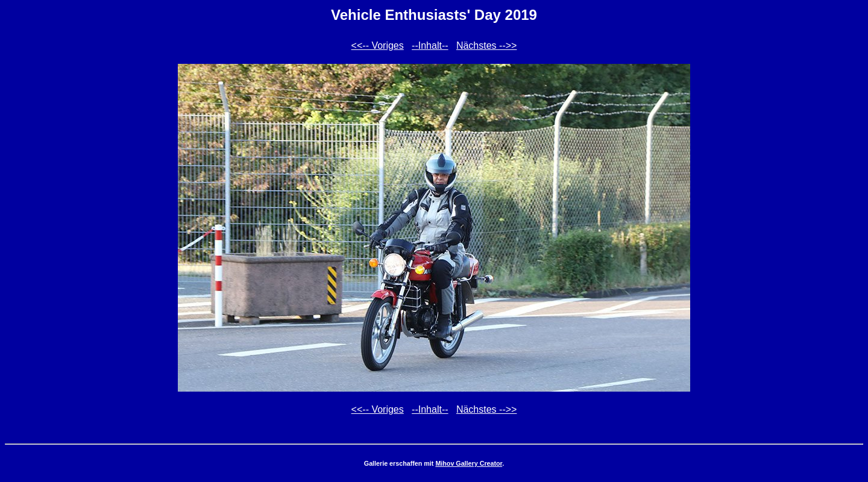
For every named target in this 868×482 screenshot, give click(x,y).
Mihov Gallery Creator (469, 463)
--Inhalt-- (430, 45)
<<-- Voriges (378, 45)
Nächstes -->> (486, 45)
